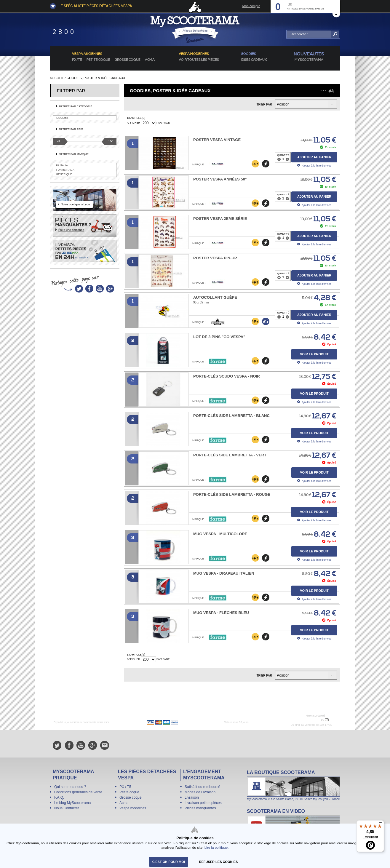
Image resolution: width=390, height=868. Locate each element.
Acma (150, 60)
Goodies (62, 118)
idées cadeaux (254, 60)
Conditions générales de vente (78, 792)
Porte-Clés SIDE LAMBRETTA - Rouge (232, 494)
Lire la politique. (217, 847)
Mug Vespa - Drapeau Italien (224, 573)
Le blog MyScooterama (72, 803)
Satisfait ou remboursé (202, 787)
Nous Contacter (67, 808)
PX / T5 (125, 787)
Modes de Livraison (200, 792)
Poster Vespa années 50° (220, 179)
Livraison (192, 797)
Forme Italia (65, 170)
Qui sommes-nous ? (70, 787)
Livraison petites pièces (203, 803)
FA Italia (62, 165)
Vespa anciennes (87, 54)
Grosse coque (128, 60)
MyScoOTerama (309, 60)
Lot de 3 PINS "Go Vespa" (219, 337)
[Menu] (381, 824)
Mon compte (251, 6)
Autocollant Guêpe (215, 297)
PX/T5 (77, 60)
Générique (64, 174)
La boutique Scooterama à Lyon (294, 785)
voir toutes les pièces (199, 60)
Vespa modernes (133, 808)
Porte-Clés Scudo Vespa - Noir (227, 376)
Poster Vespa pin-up (215, 258)
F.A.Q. (59, 797)
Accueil (57, 78)
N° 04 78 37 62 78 (306, 720)
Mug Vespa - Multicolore (220, 534)
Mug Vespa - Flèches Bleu (221, 613)
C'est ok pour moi (169, 862)
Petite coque (98, 60)
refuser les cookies (219, 862)
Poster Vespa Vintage (217, 140)
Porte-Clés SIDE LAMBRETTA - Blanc (231, 416)
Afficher (134, 123)
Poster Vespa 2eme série (220, 219)
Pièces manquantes (200, 808)
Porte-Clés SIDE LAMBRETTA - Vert (230, 455)
